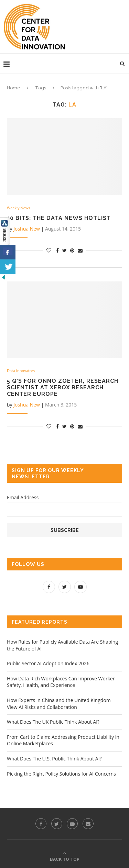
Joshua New (27, 229)
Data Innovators (21, 371)
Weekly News (19, 208)
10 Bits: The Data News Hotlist (59, 218)
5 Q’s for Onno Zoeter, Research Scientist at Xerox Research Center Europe (63, 387)
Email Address (23, 497)
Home (14, 88)
